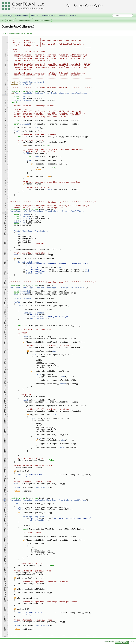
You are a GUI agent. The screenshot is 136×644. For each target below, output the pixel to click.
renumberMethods (25, 20)
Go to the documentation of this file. (17, 34)
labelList (25, 124)
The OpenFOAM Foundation (28, 8)
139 (5, 287)
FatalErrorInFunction (29, 262)
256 (5, 500)
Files (73, 16)
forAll (17, 131)
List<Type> (26, 218)
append (51, 189)
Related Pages (22, 15)
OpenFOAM (24, 4)
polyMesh (25, 215)
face (23, 120)
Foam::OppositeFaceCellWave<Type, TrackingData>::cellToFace (54, 500)
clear (37, 128)
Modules (35, 15)
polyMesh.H (26, 84)
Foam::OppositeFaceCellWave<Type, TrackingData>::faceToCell (54, 287)
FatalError (37, 273)
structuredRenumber (42, 20)
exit (28, 273)
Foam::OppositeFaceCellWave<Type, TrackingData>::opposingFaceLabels (51, 93)
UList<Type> (20, 220)
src (3, 20)
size (54, 351)
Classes (62, 16)
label (23, 97)
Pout (20, 475)
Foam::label (16, 287)
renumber (11, 20)
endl (28, 266)
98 (5, 213)
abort (33, 318)
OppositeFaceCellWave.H (32, 82)
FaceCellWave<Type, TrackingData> (31, 231)
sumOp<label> (42, 487)
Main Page (8, 15)
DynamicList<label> (24, 100)
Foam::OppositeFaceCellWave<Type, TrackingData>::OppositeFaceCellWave (47, 211)
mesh (20, 235)
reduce (17, 487)
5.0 (42, 4)
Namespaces (49, 16)
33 (5, 95)
